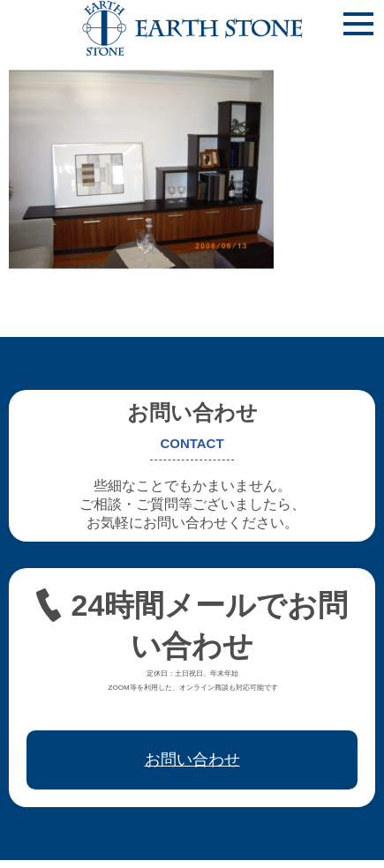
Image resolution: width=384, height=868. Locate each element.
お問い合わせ (192, 759)
